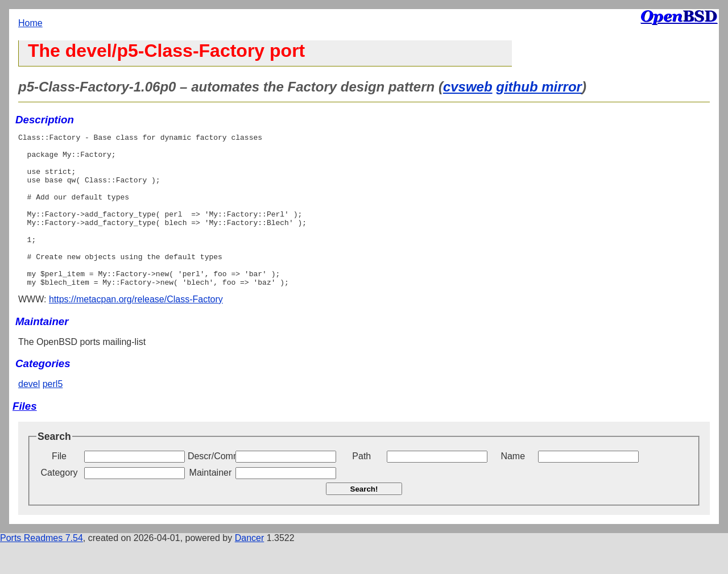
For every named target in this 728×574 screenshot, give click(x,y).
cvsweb (468, 87)
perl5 (53, 415)
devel (29, 415)
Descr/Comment (210, 487)
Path (361, 487)
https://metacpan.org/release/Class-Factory (136, 330)
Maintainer (211, 503)
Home (30, 23)
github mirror (539, 87)
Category (59, 503)
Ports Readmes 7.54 (42, 569)
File (59, 487)
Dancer (250, 569)
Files (25, 437)
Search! (364, 520)
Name (513, 487)
